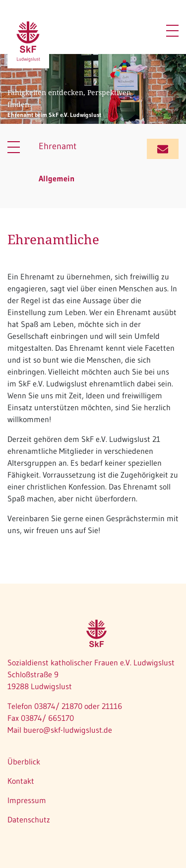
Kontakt (21, 781)
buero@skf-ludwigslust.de (68, 730)
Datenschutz (29, 819)
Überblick (24, 761)
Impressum (27, 800)
